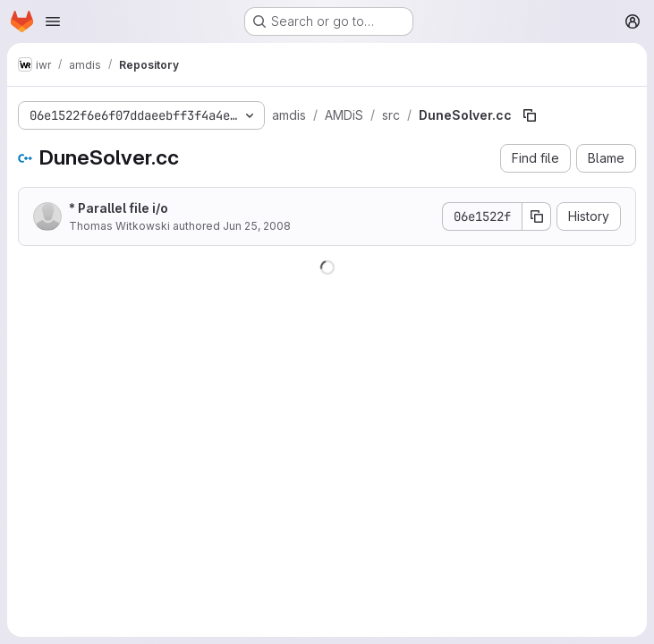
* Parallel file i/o (119, 208)
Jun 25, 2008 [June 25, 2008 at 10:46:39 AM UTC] (257, 226)
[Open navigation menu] (53, 21)
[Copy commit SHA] (537, 216)
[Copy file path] (530, 115)
